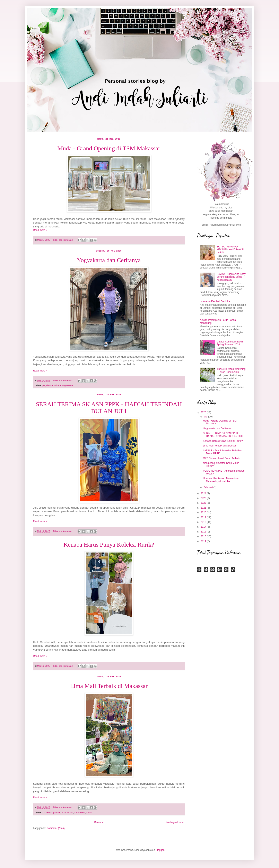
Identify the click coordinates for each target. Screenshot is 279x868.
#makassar (80, 812)
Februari (208, 487)
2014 (204, 541)
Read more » (40, 230)
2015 (204, 536)
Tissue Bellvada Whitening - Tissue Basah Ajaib (231, 370)
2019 (204, 517)
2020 (204, 512)
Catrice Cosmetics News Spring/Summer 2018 (230, 343)
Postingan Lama (175, 822)
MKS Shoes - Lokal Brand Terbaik (221, 458)
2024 (204, 493)
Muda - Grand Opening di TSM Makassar (109, 148)
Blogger (160, 850)
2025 (204, 412)
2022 (204, 503)
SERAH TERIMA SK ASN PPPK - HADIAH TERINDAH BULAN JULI (109, 408)
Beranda (99, 822)
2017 (204, 527)
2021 (204, 508)
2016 (204, 532)
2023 (204, 498)
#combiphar (67, 812)
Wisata (57, 385)
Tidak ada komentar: (63, 240)
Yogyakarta (68, 385)
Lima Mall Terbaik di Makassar (109, 686)
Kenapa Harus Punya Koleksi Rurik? (109, 544)
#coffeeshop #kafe (51, 812)
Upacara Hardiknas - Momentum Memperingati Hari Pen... (221, 480)
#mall (89, 812)
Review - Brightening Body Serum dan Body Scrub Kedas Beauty (231, 277)
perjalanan (47, 385)
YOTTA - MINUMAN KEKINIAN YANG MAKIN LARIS (230, 250)
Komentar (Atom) (56, 828)
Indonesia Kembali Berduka (215, 301)
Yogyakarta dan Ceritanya (109, 260)
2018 (204, 522)
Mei (206, 417)
